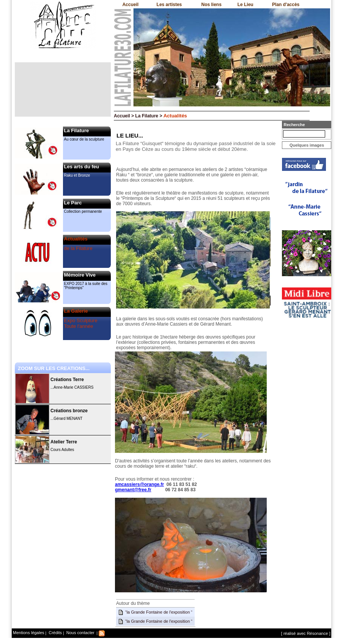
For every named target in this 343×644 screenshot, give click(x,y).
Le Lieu (245, 5)
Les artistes (169, 5)
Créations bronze (69, 411)
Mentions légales (29, 633)
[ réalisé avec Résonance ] (306, 633)
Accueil (130, 5)
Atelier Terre (64, 442)
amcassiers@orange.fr (139, 484)
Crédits (55, 633)
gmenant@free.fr (133, 490)
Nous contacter (80, 633)
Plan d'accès (286, 5)
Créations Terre (67, 380)
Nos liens (212, 5)
